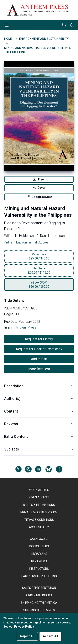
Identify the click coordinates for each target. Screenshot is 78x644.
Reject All (27, 636)
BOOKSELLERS (39, 546)
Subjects (39, 449)
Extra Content (39, 436)
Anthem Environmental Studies (26, 242)
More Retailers (39, 369)
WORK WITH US (39, 490)
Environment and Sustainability (44, 39)
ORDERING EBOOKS (39, 595)
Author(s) (39, 399)
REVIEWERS (39, 561)
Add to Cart (39, 359)
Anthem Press (26, 327)
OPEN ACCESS (39, 497)
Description (39, 386)
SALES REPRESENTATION (39, 588)
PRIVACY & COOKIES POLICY (39, 512)
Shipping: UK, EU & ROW (39, 610)
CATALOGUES (39, 539)
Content (39, 411)
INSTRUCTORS (39, 569)
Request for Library (39, 339)
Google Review (39, 197)
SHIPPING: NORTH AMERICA (39, 603)
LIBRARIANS (39, 554)
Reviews (39, 424)
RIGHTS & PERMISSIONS (39, 505)
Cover (39, 188)
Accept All (50, 636)
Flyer (39, 179)
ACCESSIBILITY (39, 527)
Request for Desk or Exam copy (39, 349)
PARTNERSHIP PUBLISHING (39, 576)
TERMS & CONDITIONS (39, 520)
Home (8, 39)
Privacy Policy (24, 627)
